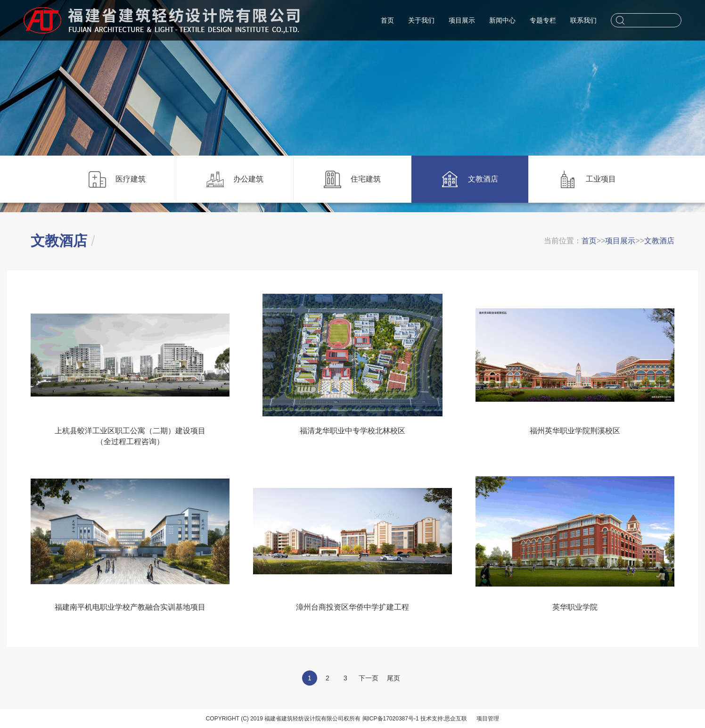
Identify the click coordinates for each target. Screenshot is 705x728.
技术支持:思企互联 (444, 719)
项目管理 (488, 719)
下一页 (369, 678)
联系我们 (583, 20)
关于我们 (421, 20)
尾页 (393, 678)
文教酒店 (659, 241)
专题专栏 (543, 20)
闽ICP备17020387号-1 (391, 719)
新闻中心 (502, 20)
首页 (387, 20)
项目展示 (462, 20)
